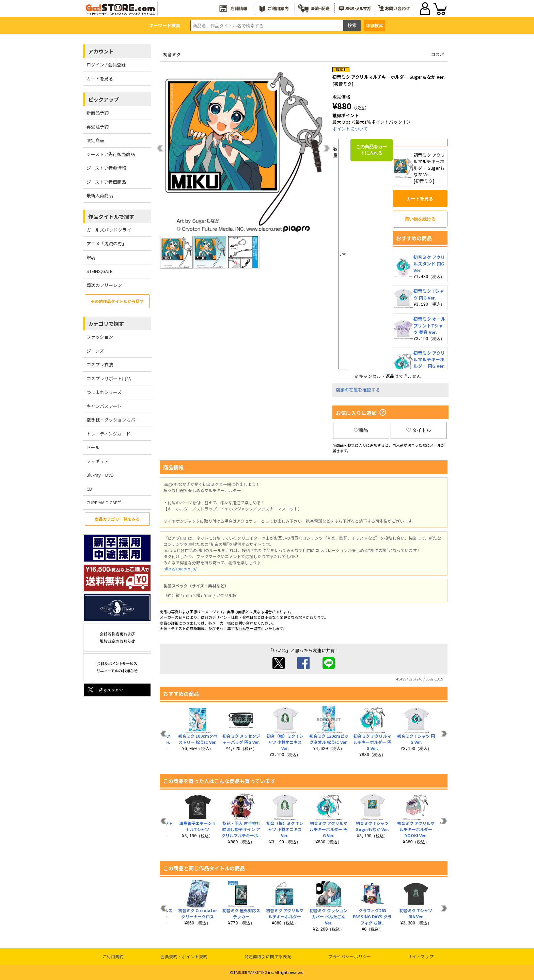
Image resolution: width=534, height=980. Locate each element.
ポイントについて (350, 129)
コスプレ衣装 (100, 364)
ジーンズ (95, 351)
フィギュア (98, 461)
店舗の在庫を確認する (358, 390)
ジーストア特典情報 (106, 168)
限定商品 (95, 140)
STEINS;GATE (99, 271)
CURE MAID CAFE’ (104, 502)
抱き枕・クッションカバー (113, 420)
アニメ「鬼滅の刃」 (106, 243)
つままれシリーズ (104, 392)
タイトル (419, 430)
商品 (361, 430)
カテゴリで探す (106, 324)
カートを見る (100, 79)
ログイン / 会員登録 (106, 65)
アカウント (101, 51)
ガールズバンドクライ (109, 230)
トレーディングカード (108, 434)
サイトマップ (421, 956)
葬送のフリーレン (104, 285)
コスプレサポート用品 (109, 378)
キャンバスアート (104, 406)
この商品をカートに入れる (371, 150)
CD (89, 489)
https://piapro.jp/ (180, 569)
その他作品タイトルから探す (117, 301)
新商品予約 (98, 113)
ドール (93, 447)
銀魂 (91, 257)
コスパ (437, 54)
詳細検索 (375, 25)
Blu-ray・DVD (100, 475)
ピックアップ (104, 99)
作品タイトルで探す (111, 217)
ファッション (100, 337)
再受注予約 (98, 127)
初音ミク (172, 54)
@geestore (105, 690)
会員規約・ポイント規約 (184, 956)
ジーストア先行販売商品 (111, 154)
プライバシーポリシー (350, 956)
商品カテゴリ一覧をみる (117, 519)
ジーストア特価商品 (106, 182)
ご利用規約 (113, 956)
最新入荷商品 (100, 195)
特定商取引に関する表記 (268, 956)
